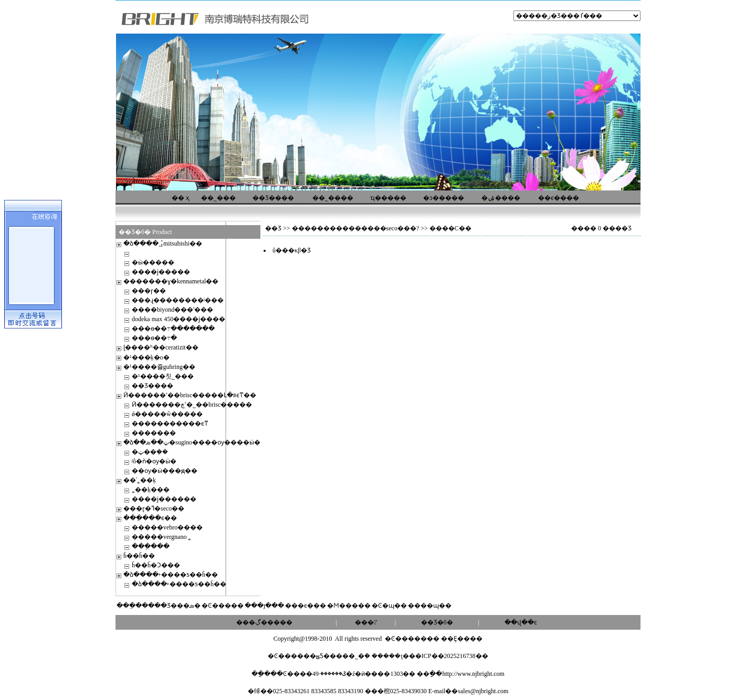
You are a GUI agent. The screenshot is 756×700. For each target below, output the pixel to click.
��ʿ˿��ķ (140, 480)
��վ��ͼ (521, 622)
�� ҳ (181, 198)
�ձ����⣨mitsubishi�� (163, 243)
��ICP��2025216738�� (449, 656)
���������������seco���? (356, 228)
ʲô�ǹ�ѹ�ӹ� (154, 461)
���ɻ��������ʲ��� (178, 300)
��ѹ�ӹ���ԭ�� (165, 471)
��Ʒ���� (273, 198)
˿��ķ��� (151, 490)
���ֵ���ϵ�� (150, 518)
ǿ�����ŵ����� (167, 414)
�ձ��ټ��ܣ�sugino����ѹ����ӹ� (192, 442)
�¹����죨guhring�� (159, 367)
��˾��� (218, 198)
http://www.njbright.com (473, 674)
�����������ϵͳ (170, 423)
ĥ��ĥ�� (139, 556)
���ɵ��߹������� (173, 328)
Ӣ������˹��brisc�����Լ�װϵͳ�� (190, 395)
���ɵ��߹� (154, 338)
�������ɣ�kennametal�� (171, 281)
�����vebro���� (167, 527)
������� (154, 433)
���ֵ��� (151, 546)
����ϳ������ (164, 499)
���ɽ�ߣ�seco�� (154, 508)
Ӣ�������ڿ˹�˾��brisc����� (192, 405)
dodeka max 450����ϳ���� (178, 319)
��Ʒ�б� (437, 622)
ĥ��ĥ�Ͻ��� (156, 565)
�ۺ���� (501, 198)
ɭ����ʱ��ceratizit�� (161, 347)
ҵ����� (388, 198)
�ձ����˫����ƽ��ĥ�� (171, 575)
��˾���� (333, 198)
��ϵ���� (559, 198)
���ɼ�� (149, 291)
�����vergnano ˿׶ (161, 537)
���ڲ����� (264, 622)
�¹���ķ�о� (146, 357)
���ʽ (366, 622)
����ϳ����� (161, 272)
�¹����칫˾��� (163, 376)
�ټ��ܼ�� (150, 452)
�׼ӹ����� (153, 262)
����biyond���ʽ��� (172, 310)
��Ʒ (273, 228)
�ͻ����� (444, 198)
